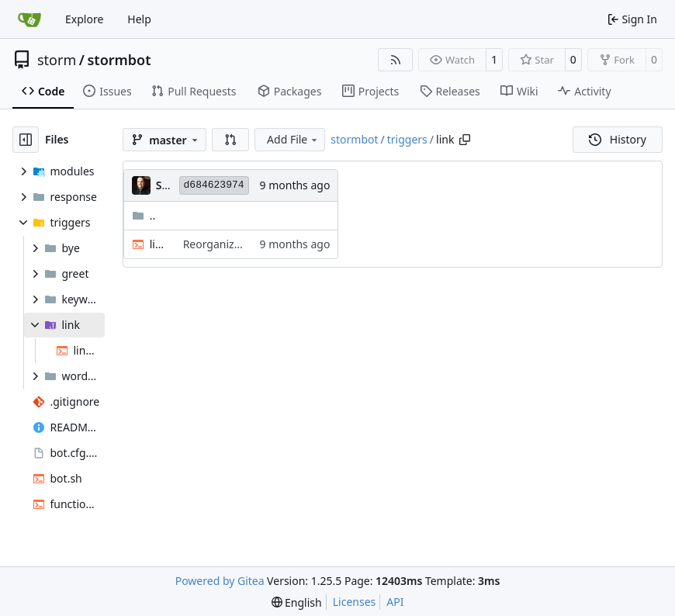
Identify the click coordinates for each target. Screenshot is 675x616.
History (618, 139)
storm (57, 60)
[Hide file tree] (26, 140)
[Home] (29, 19)
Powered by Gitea (220, 581)
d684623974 (214, 185)
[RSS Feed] (396, 60)
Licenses (355, 602)
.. (144, 215)
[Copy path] (465, 140)
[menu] (297, 602)
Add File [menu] (293, 139)
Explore (84, 19)
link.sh (159, 244)
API (395, 602)
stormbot (119, 60)
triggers (407, 139)
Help (139, 19)
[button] (230, 140)
